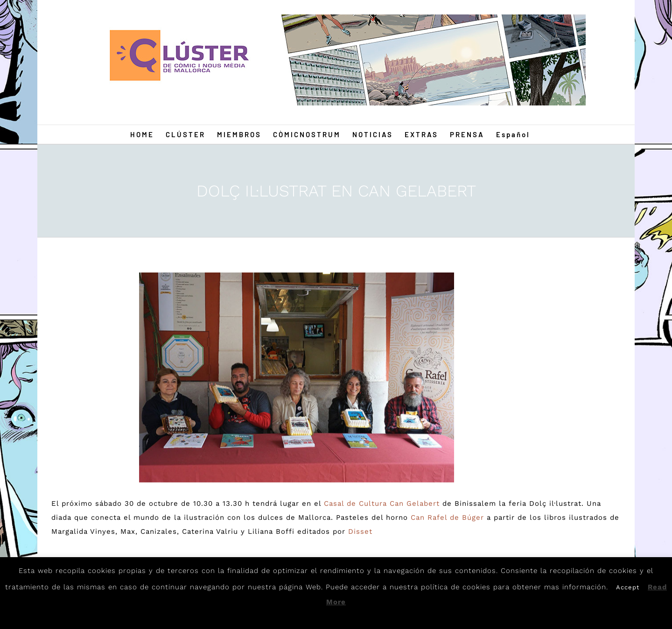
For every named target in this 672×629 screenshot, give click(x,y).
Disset (360, 531)
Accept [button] (628, 587)
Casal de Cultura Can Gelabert (382, 503)
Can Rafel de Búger (447, 517)
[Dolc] (297, 377)
